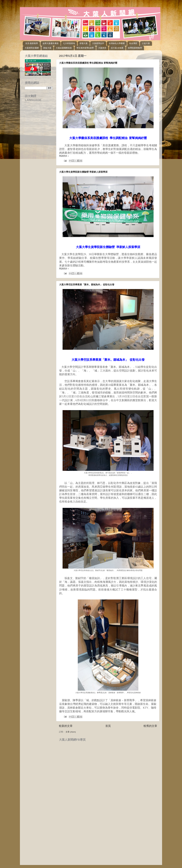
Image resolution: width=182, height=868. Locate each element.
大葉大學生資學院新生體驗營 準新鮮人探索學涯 (83, 172)
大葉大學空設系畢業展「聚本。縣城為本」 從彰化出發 (87, 285)
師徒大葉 (47, 48)
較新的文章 (66, 726)
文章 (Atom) (71, 732)
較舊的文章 (150, 726)
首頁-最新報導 (32, 43)
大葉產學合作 (98, 43)
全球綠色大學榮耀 (117, 43)
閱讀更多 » (64, 156)
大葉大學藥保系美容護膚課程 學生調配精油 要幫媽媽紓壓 (88, 63)
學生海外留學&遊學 (85, 48)
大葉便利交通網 (32, 48)
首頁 (108, 726)
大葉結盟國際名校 (64, 48)
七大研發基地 (69, 43)
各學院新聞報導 (135, 48)
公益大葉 (146, 43)
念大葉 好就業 (117, 48)
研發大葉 (84, 43)
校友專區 (133, 43)
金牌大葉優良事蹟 (50, 43)
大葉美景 (102, 48)
